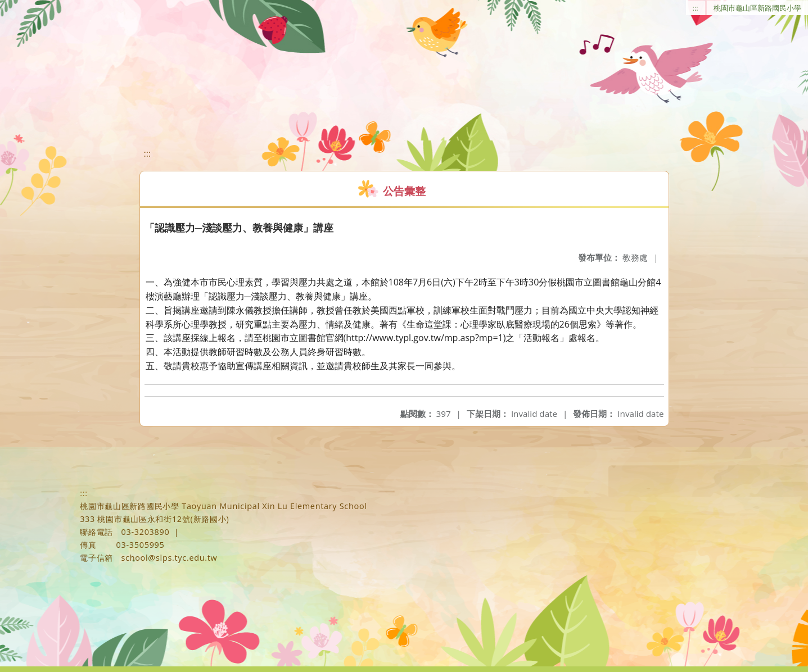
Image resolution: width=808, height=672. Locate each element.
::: (696, 8)
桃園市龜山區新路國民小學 (757, 8)
